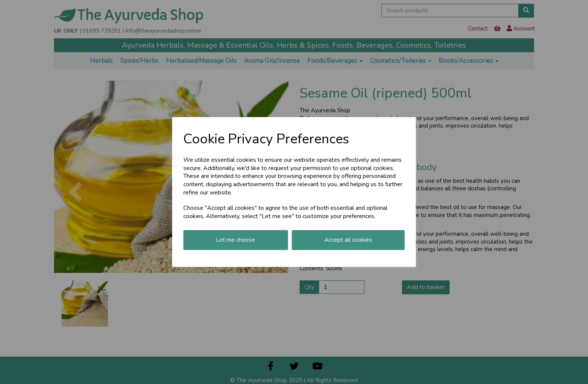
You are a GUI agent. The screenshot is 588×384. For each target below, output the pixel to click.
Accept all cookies (348, 240)
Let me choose (235, 240)
